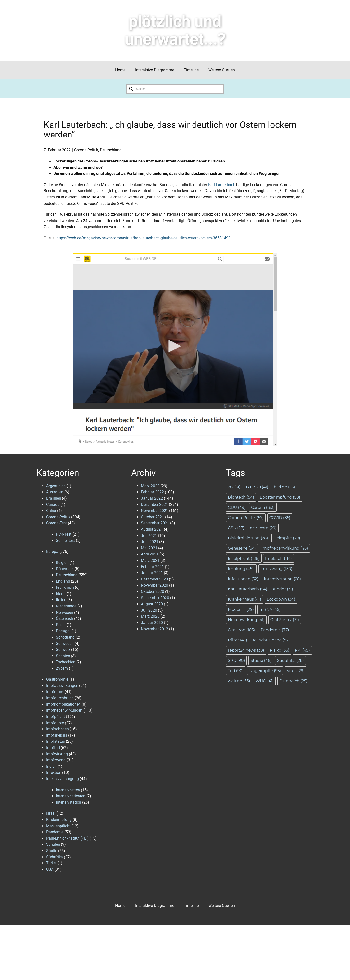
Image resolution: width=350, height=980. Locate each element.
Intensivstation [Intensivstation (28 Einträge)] (282, 579)
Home (120, 70)
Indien (51, 766)
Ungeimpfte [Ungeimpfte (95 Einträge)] (265, 671)
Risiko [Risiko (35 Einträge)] (280, 650)
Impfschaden (57, 729)
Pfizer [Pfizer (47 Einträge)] (238, 640)
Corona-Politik (86, 150)
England (63, 581)
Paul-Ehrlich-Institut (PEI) (67, 838)
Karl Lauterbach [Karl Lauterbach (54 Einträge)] (248, 589)
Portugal (63, 631)
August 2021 (152, 529)
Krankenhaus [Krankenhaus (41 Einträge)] (245, 599)
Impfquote (55, 723)
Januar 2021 (152, 573)
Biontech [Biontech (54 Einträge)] (241, 497)
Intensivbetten (68, 790)
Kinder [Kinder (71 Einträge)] (283, 589)
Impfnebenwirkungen (64, 710)
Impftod (53, 748)
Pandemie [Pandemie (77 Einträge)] (275, 630)
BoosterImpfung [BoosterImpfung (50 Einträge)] (280, 497)
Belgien (62, 563)
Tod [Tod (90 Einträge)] (236, 671)
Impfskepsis (57, 735)
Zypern (62, 668)
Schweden (65, 643)
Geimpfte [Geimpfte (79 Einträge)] (287, 538)
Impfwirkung (57, 754)
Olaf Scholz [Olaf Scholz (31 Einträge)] (285, 620)
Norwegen (65, 612)
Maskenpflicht (58, 826)
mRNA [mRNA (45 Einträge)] (270, 609)
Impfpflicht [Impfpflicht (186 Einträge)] (244, 558)
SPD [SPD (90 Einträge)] (236, 660)
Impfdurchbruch (60, 698)
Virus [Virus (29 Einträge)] (296, 671)
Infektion (54, 772)
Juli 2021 (149, 536)
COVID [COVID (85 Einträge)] (280, 518)
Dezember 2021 (154, 505)
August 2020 (152, 604)
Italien (61, 600)
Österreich (65, 618)
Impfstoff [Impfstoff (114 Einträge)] (279, 558)
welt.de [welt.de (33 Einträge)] (239, 681)
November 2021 (155, 511)
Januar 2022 (152, 498)
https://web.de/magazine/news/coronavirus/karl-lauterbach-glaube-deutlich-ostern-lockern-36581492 (143, 238)
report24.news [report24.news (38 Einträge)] (246, 650)
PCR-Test (64, 534)
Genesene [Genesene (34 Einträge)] (242, 548)
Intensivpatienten (71, 796)
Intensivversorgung (62, 779)
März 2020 (150, 616)
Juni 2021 (150, 542)
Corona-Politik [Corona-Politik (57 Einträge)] (246, 518)
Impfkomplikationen (63, 704)
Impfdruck (55, 692)
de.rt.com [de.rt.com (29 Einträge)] (263, 528)
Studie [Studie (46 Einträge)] (261, 660)
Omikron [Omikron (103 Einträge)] (241, 630)
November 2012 (155, 629)
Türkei (51, 863)
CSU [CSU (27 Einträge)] (236, 528)
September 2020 (155, 598)
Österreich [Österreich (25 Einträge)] (293, 681)
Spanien (63, 656)
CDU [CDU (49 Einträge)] (237, 507)
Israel (51, 813)
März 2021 (150, 560)
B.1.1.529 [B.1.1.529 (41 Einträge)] (257, 487)
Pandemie (55, 832)
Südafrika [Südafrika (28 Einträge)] (290, 660)
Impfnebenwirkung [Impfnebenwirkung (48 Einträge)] (285, 548)
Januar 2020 (152, 623)
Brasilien (54, 498)
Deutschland (111, 150)
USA (50, 869)
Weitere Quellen (222, 70)
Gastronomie (57, 679)
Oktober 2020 (153, 592)
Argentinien (56, 486)
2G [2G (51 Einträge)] (234, 487)
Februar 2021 (152, 567)
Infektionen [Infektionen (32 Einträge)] (243, 579)
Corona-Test (57, 523)
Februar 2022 (152, 492)
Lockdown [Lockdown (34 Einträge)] (281, 599)
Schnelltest (65, 541)
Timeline (191, 70)
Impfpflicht (56, 717)
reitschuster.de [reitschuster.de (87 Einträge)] (271, 640)
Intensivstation (69, 802)
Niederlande (66, 606)
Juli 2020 (149, 610)
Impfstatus (56, 741)
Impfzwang (56, 760)
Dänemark (65, 569)
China (51, 511)
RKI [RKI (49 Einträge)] (302, 650)
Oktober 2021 (153, 517)
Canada (53, 505)
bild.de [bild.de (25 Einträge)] (284, 487)
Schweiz (63, 650)
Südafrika (55, 857)
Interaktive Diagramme (155, 70)
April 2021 (150, 554)
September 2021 (155, 523)
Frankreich (65, 587)
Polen (61, 625)
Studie (52, 851)
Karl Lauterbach (222, 185)
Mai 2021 (149, 548)
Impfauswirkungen (62, 686)
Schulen (53, 844)
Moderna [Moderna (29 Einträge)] (241, 609)
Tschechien (66, 662)
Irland (61, 594)
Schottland (65, 637)
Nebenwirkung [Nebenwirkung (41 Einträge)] (246, 620)
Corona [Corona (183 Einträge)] (263, 507)
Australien (55, 492)
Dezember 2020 (154, 579)
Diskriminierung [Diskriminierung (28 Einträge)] (248, 538)
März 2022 (150, 486)
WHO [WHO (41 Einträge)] (265, 681)
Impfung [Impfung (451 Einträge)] (241, 569)
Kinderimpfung (59, 820)
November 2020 (155, 585)
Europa (52, 551)
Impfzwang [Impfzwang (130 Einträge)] (276, 569)
